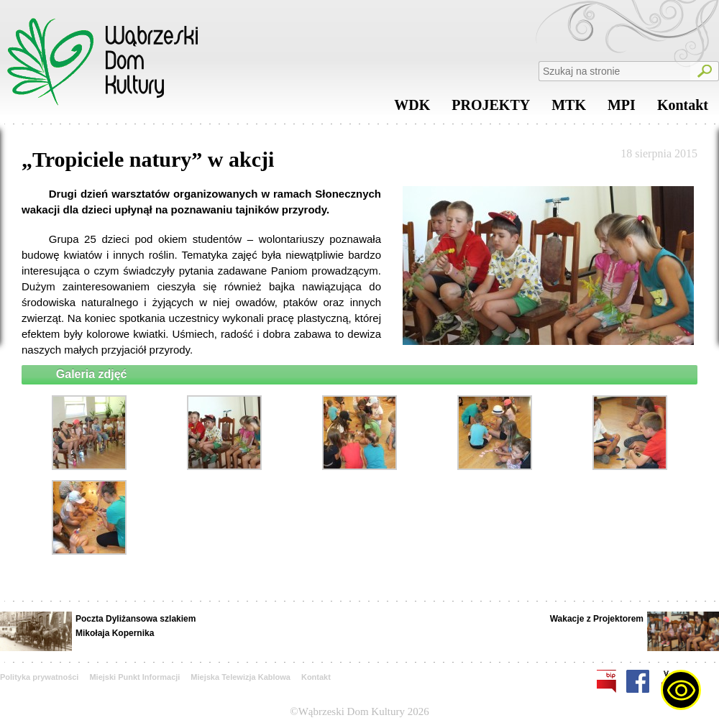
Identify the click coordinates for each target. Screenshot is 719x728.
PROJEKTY (491, 109)
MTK (569, 109)
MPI (622, 109)
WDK (412, 109)
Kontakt (683, 109)
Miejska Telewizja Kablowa (241, 677)
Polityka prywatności (39, 677)
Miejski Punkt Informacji (134, 677)
